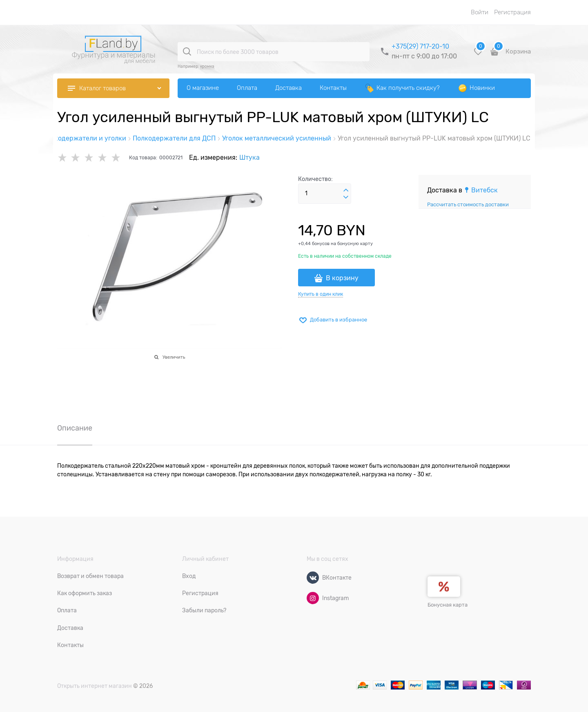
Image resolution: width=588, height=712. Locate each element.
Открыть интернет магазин (95, 686)
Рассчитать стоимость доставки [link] (468, 204)
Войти (480, 12)
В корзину (342, 278)
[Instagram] (313, 598)
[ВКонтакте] (313, 578)
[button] (346, 190)
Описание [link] (75, 428)
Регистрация (512, 12)
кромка (207, 66)
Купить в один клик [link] (321, 294)
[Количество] (325, 194)
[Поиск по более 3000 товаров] (187, 51)
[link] (481, 190)
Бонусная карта (448, 605)
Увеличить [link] (174, 357)
